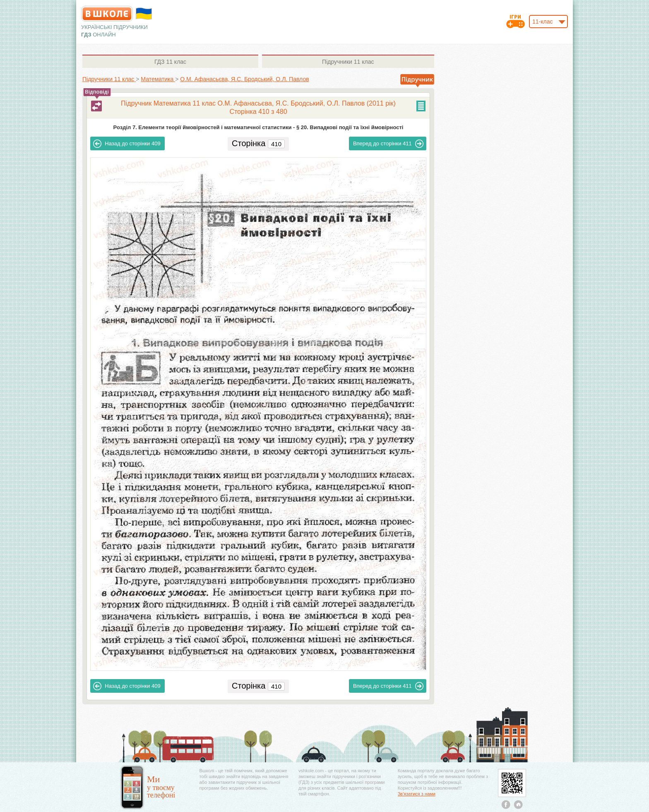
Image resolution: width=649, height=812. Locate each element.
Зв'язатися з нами (417, 794)
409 (127, 144)
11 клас (170, 62)
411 (388, 144)
